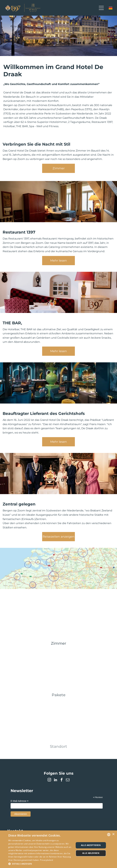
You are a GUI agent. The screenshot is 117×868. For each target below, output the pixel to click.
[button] (40, 864)
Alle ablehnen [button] (91, 853)
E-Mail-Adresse (19, 801)
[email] (68, 780)
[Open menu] (101, 8)
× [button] (113, 834)
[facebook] (62, 780)
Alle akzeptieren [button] (91, 845)
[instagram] (49, 780)
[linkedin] (56, 780)
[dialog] (58, 849)
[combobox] (109, 835)
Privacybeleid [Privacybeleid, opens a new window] (46, 860)
